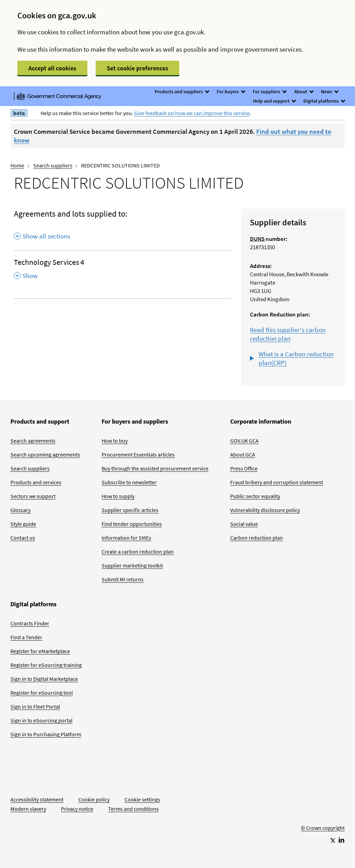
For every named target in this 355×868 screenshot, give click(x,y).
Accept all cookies (52, 68)
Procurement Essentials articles (138, 454)
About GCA (243, 454)
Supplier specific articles (130, 510)
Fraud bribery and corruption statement (277, 482)
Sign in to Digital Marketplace (44, 679)
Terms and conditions (133, 809)
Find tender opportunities (132, 524)
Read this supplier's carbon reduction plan (288, 334)
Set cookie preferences (137, 68)
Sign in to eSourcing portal (41, 720)
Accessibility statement (37, 799)
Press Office (244, 468)
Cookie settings (142, 799)
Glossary (20, 510)
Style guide (23, 524)
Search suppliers (53, 165)
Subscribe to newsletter (129, 482)
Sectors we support (33, 496)
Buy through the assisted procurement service (155, 468)
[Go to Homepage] (323, 805)
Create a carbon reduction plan (138, 552)
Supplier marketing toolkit (132, 565)
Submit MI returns (123, 579)
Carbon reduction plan (257, 538)
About (304, 92)
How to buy (115, 441)
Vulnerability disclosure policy (265, 510)
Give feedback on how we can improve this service (192, 113)
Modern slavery (28, 809)
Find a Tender (26, 637)
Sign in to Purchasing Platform (46, 734)
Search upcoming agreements (45, 454)
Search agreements (33, 441)
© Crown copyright (323, 828)
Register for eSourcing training (46, 665)
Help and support (274, 101)
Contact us (23, 538)
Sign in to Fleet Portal (35, 706)
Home (17, 165)
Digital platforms (324, 101)
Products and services (36, 482)
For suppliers (269, 92)
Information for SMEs (126, 538)
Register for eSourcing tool (42, 693)
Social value (244, 524)
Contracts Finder (30, 623)
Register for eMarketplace (40, 651)
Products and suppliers (182, 92)
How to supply (118, 496)
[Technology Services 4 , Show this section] (122, 271)
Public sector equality (255, 496)
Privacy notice (77, 809)
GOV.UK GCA (244, 441)
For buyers (231, 92)
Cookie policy (94, 799)
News (330, 92)
